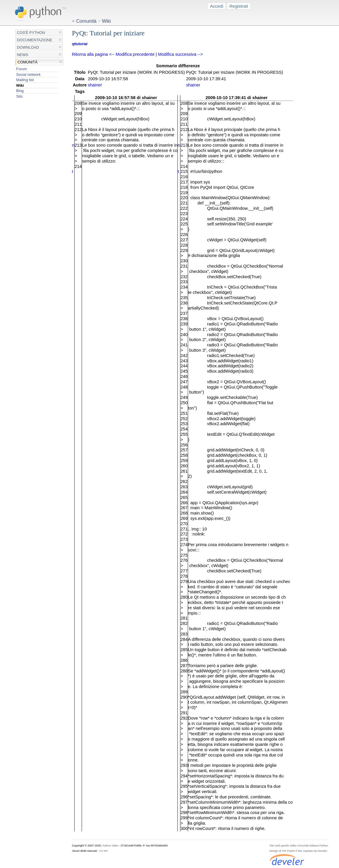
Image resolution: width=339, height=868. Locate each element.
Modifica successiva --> (180, 54)
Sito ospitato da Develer (312, 851)
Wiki (20, 85)
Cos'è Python (31, 33)
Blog (20, 91)
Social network (28, 74)
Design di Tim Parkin (282, 851)
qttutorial (80, 44)
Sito (19, 96)
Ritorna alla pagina (90, 54)
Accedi (217, 6)
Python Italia (110, 845)
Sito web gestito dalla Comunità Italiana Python (299, 845)
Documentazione (34, 40)
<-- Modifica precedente (132, 54)
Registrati (239, 6)
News (22, 55)
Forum (22, 69)
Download (28, 47)
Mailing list (25, 80)
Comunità (27, 62)
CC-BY (104, 851)
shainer (95, 85)
